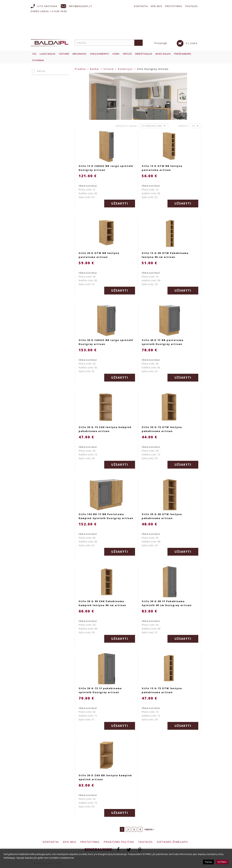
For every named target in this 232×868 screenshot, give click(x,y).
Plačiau (208, 862)
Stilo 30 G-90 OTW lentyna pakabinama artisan (162, 516)
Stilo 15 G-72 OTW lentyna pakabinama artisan (162, 690)
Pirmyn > (149, 830)
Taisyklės (191, 6)
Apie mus (157, 6)
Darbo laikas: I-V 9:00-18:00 (49, 11)
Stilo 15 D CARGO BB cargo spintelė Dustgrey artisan (106, 168)
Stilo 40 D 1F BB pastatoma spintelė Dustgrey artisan (163, 342)
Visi (34, 54)
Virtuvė (127, 54)
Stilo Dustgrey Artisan (153, 69)
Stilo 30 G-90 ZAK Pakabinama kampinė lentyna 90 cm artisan (102, 603)
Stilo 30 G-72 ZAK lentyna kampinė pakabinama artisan (105, 429)
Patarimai (38, 60)
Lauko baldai (47, 54)
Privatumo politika (119, 842)
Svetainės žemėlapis (172, 842)
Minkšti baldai (144, 54)
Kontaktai (141, 6)
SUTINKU (222, 862)
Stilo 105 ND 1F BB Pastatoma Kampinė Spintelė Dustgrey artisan (106, 516)
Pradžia (80, 69)
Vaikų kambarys (99, 54)
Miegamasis (79, 54)
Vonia (116, 54)
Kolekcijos (125, 69)
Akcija (39, 71)
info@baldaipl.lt (80, 6)
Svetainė (64, 54)
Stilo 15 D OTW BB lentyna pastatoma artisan (162, 168)
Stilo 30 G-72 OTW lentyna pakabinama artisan (162, 429)
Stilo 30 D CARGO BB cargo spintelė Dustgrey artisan (106, 342)
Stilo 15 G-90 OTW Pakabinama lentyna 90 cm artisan (165, 255)
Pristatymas (174, 6)
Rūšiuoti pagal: (127, 126)
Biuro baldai (163, 54)
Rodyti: (184, 126)
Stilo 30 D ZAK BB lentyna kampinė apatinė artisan (105, 777)
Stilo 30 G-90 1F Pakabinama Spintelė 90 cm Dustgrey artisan (167, 603)
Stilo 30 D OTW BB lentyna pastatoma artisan (99, 255)
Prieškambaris (183, 54)
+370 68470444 (47, 6)
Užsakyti (120, 203)
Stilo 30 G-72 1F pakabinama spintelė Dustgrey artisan (100, 690)
